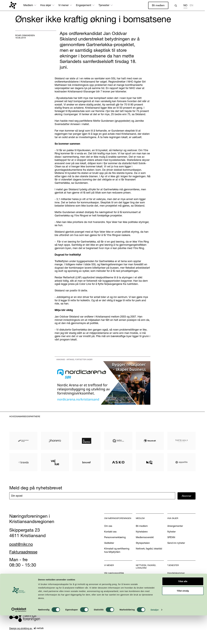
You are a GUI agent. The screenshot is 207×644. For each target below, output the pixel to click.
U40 (138, 581)
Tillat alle (183, 610)
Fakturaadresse (25, 552)
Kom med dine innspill (116, 599)
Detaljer (155, 638)
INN (138, 587)
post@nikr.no (22, 544)
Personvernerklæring (115, 538)
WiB (138, 576)
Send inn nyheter (176, 543)
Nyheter (171, 532)
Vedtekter (109, 543)
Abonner (187, 496)
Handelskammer (176, 573)
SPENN (171, 538)
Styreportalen (143, 543)
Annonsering (174, 579)
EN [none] (191, 5)
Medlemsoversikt (145, 538)
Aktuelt (108, 579)
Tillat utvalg (183, 619)
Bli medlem (158, 5)
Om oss (108, 526)
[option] (191, 6)
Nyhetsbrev (142, 532)
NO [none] (185, 5)
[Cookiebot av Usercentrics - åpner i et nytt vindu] (19, 638)
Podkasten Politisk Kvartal (118, 594)
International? (175, 585)
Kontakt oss (110, 532)
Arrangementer (175, 526)
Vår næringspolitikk (114, 573)
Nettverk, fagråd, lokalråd (149, 549)
